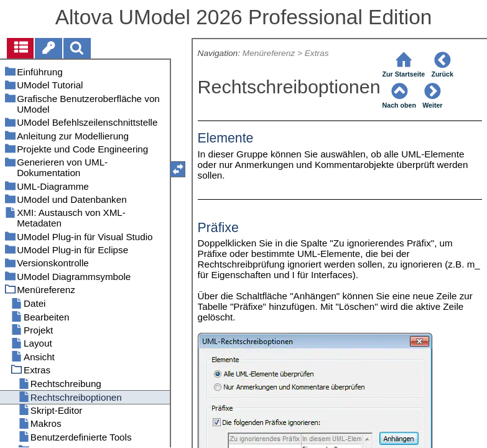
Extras (317, 53)
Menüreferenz (269, 53)
